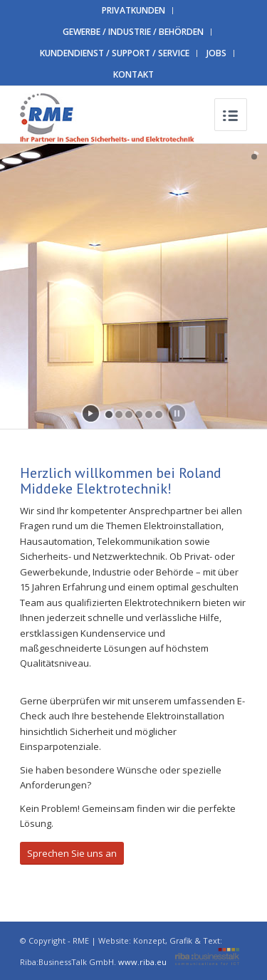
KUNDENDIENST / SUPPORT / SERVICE (115, 53)
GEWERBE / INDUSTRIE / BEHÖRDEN (133, 32)
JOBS (216, 53)
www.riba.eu (179, 962)
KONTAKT (133, 74)
